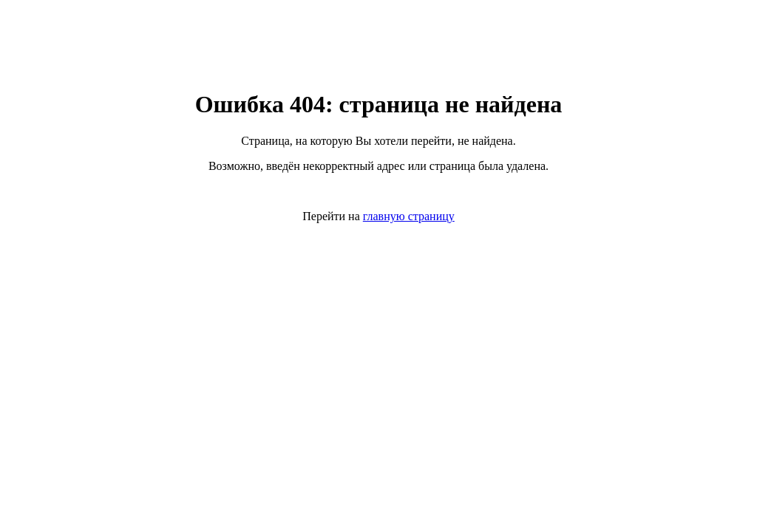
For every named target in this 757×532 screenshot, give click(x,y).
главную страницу (409, 216)
